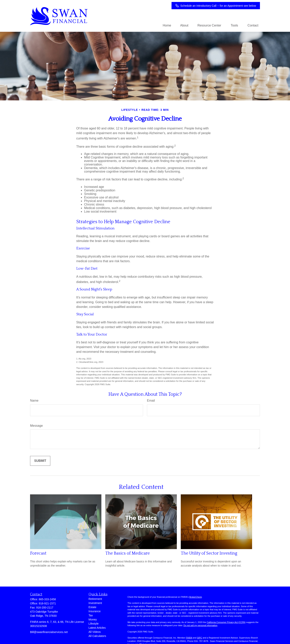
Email (151, 401)
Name (34, 401)
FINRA (189, 638)
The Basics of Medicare (128, 553)
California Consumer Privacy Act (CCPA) (226, 622)
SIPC (200, 638)
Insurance (95, 611)
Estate (93, 607)
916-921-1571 (47, 603)
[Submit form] (40, 461)
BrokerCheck (195, 597)
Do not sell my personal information (200, 625)
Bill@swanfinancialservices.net (49, 632)
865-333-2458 (47, 599)
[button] (167, 25)
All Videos (95, 632)
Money (93, 619)
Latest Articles (97, 628)
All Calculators (97, 636)
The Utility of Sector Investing (209, 553)
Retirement (95, 599)
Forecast (38, 553)
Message (36, 426)
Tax (91, 615)
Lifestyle (94, 624)
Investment (95, 603)
